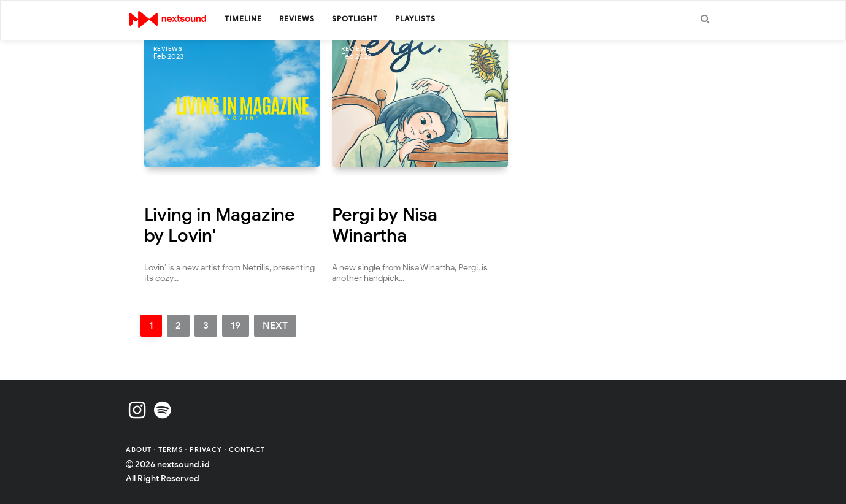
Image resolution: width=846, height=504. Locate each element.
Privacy (206, 449)
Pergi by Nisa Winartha (384, 225)
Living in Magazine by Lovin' (220, 225)
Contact (247, 449)
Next (275, 326)
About (140, 449)
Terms (172, 449)
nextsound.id (183, 464)
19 (236, 326)
